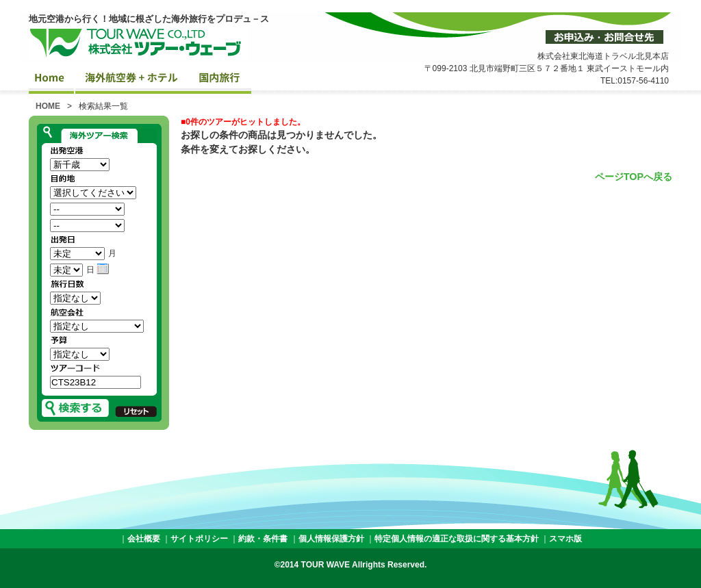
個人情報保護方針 (331, 539)
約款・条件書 (263, 539)
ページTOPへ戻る (634, 177)
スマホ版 (565, 539)
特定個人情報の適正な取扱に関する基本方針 (457, 539)
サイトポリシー (199, 539)
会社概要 (144, 539)
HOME (48, 106)
